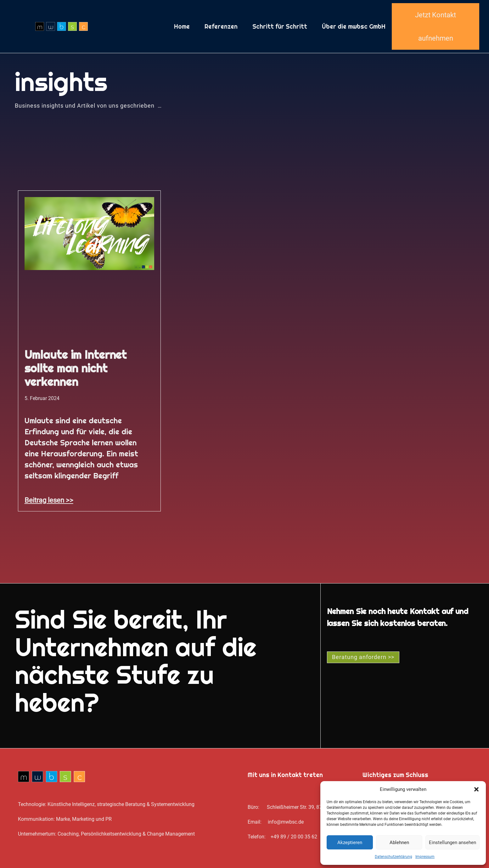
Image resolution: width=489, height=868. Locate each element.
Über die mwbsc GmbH (354, 26)
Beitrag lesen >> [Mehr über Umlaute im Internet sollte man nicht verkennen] (49, 500)
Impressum (425, 857)
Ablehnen (399, 843)
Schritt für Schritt (280, 26)
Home (182, 26)
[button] (476, 789)
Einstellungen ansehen (452, 843)
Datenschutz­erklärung (393, 857)
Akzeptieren (350, 843)
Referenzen (221, 26)
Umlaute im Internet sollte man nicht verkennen (76, 368)
